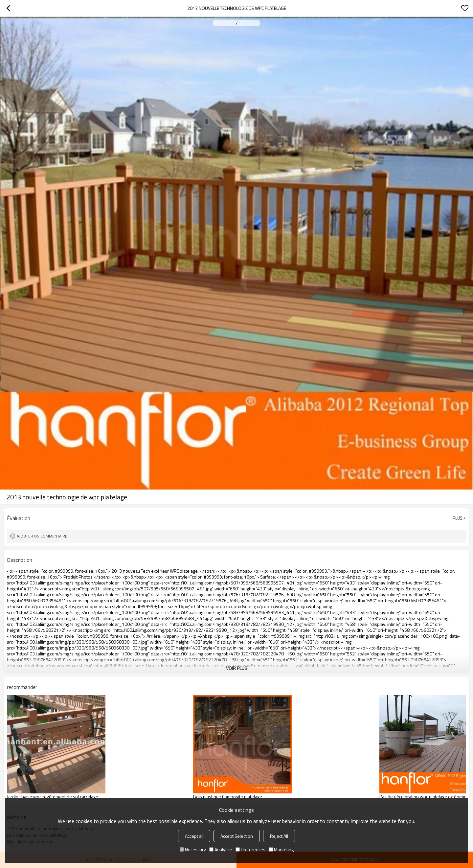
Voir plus (236, 668)
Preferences (250, 849)
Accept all (194, 836)
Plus (458, 518)
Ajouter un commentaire (42, 536)
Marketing (281, 849)
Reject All (279, 836)
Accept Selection (237, 836)
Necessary (193, 849)
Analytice (221, 849)
